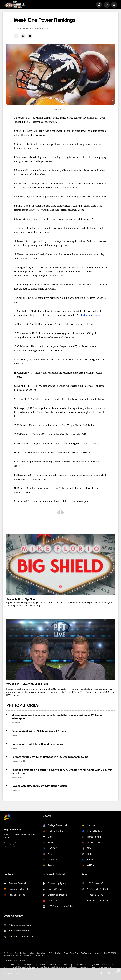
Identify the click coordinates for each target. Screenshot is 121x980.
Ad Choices (8, 953)
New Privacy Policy (12, 956)
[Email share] (30, 36)
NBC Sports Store (61, 953)
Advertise (19, 953)
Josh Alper (16, 735)
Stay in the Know (12, 829)
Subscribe (10, 844)
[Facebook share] (16, 36)
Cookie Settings (38, 956)
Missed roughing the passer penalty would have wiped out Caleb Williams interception (57, 717)
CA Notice (25, 956)
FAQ (51, 953)
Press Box (74, 953)
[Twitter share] (23, 36)
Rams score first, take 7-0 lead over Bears (37, 744)
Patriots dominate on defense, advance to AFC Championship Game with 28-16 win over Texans (62, 771)
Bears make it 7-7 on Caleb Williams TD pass (39, 731)
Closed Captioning (40, 953)
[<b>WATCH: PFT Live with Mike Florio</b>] (61, 649)
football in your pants (89, 315)
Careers (27, 953)
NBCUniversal (20, 961)
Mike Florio (16, 723)
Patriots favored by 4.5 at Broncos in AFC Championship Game (50, 757)
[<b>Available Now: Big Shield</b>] (61, 565)
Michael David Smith (20, 761)
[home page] (14, 5)
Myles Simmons (18, 777)
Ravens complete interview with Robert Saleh (39, 786)
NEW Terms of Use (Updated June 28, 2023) (98, 953)
